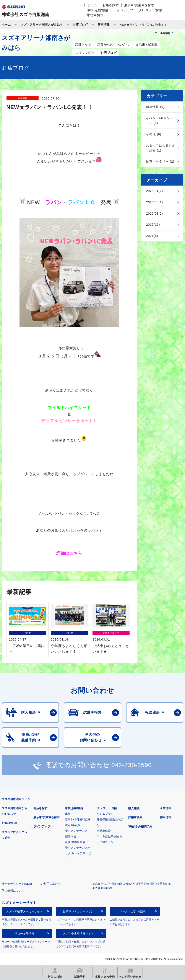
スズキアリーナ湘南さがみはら (42, 25)
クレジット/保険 (150, 10)
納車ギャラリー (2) (160, 161)
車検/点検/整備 (98, 10)
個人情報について (13, 891)
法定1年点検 (73, 825)
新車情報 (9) (155, 107)
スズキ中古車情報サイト (78, 934)
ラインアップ (123, 10)
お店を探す (111, 5)
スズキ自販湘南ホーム (16, 799)
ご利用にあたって (52, 884)
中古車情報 (95, 15)
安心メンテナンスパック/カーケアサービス (78, 853)
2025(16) (153, 225)
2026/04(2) (154, 191)
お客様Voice (10, 823)
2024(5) (152, 236)
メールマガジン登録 (132, 911)
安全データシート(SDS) (17, 884)
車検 (68, 814)
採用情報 (166, 817)
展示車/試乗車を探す (139, 5)
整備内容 (71, 836)
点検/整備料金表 (75, 842)
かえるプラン (105, 814)
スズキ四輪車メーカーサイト (24, 911)
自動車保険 (104, 831)
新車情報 (104, 25)
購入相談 (134, 808)
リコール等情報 (24, 934)
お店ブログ (80, 25)
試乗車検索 (135, 817)
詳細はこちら (69, 553)
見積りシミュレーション (78, 911)
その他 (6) (154, 134)
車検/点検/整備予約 (140, 826)
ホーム (92, 5)
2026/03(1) (154, 202)
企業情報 (166, 808)
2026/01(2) (154, 214)
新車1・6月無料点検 (78, 819)
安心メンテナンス (76, 831)
